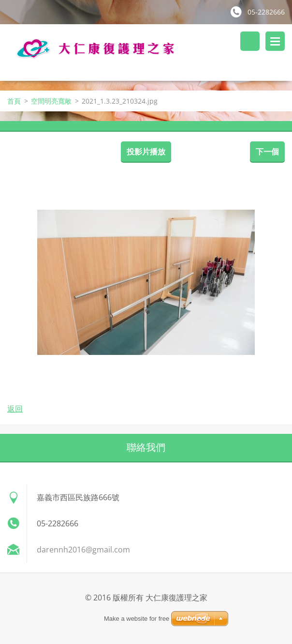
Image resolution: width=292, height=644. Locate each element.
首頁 (14, 101)
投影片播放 (146, 152)
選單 (275, 41)
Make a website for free (137, 619)
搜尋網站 (250, 41)
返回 (15, 409)
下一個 (267, 152)
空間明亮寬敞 (51, 101)
